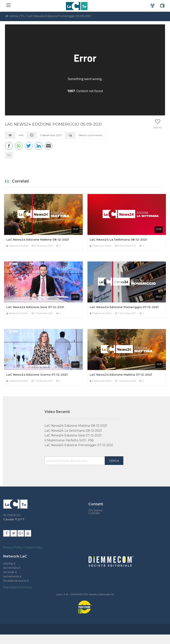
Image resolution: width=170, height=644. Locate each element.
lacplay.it (9, 563)
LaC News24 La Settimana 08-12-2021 (118, 239)
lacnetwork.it (12, 576)
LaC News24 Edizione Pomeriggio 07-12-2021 (124, 307)
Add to (158, 128)
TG (23, 16)
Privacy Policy (13, 547)
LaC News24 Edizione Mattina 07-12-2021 (121, 375)
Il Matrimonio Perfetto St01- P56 (69, 440)
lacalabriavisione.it (16, 581)
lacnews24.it (12, 568)
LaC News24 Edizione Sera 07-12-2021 (35, 307)
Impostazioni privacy (18, 587)
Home (14, 16)
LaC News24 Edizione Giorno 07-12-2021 (37, 375)
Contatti (94, 513)
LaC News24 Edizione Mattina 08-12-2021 (38, 239)
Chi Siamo (95, 510)
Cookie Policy (33, 547)
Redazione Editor (19, 246)
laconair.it (10, 572)
